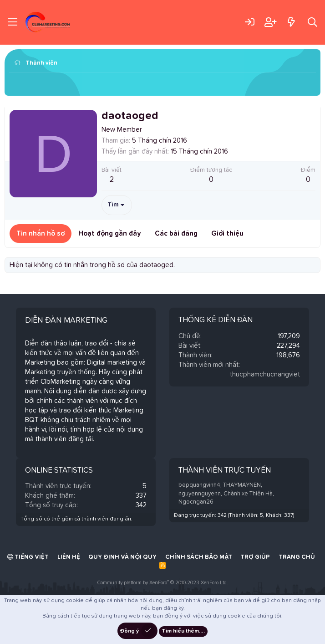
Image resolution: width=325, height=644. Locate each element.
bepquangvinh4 (199, 485)
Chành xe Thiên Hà (248, 494)
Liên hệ (69, 557)
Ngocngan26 (196, 502)
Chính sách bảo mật (199, 557)
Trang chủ (297, 557)
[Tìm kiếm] (312, 22)
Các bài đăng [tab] (176, 234)
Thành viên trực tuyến (225, 471)
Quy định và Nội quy (122, 557)
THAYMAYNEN (242, 485)
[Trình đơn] (13, 22)
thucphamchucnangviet (265, 374)
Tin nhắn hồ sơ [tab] (41, 234)
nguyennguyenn (200, 494)
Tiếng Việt (28, 557)
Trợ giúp (255, 557)
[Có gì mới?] (291, 22)
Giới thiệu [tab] (227, 234)
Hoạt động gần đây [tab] (110, 234)
